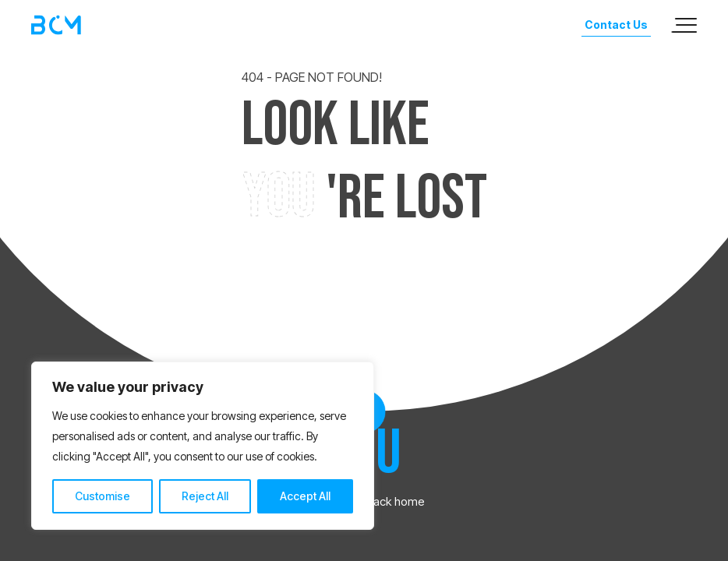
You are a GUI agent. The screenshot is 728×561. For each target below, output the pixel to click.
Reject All (205, 496)
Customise (102, 496)
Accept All (305, 496)
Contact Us (616, 25)
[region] (203, 446)
